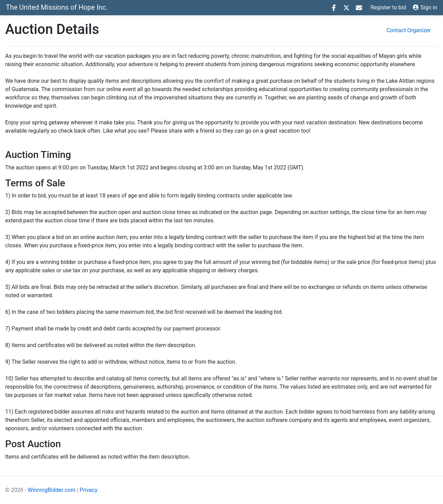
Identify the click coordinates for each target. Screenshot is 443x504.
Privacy (89, 490)
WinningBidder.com (52, 490)
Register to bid (388, 7)
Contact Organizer (409, 30)
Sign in (425, 7)
